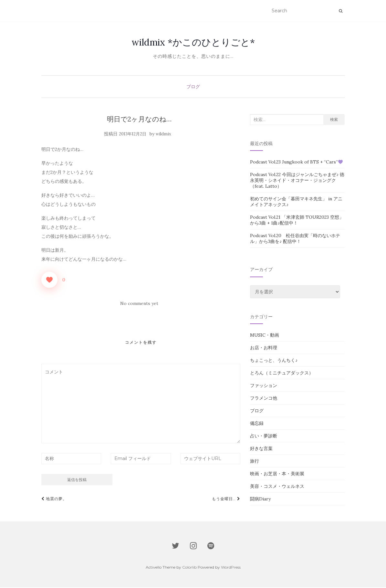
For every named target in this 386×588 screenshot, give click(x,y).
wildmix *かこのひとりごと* (193, 43)
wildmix (163, 135)
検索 (334, 120)
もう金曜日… (226, 499)
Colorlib (189, 568)
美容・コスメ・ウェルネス (277, 487)
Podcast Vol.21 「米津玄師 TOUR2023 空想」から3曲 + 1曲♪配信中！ (297, 221)
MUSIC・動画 (265, 336)
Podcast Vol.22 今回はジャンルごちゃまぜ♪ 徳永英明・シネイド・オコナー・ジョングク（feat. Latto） (297, 181)
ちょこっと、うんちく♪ (274, 361)
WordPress (231, 568)
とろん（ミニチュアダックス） (282, 373)
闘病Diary (260, 499)
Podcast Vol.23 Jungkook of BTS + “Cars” (296, 163)
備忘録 (257, 424)
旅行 (255, 462)
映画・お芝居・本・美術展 (277, 474)
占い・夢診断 (264, 436)
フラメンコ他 (264, 399)
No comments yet (139, 304)
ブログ (193, 87)
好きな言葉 (261, 449)
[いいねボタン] (49, 280)
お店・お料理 (264, 348)
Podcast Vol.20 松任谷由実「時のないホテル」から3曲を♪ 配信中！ (295, 239)
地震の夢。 (54, 499)
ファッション (264, 386)
